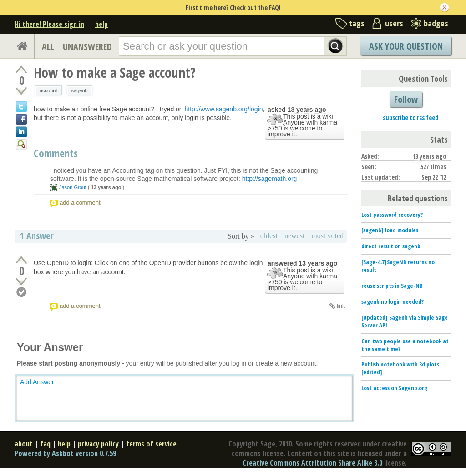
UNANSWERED (87, 47)
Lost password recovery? (392, 215)
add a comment (80, 203)
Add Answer (37, 382)
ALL (48, 47)
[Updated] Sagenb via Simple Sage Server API (405, 321)
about (24, 444)
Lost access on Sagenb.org (394, 388)
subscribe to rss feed (411, 118)
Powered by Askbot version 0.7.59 (65, 453)
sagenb (80, 90)
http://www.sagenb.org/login (224, 109)
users (394, 23)
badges (436, 23)
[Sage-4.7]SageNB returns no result (398, 266)
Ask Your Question (406, 46)
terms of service (151, 444)
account (48, 90)
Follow (406, 99)
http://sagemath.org (270, 179)
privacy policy (98, 444)
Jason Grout (73, 187)
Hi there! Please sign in (49, 24)
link (341, 306)
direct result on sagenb (391, 246)
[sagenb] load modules (390, 230)
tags (357, 23)
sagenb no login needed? (393, 301)
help (101, 24)
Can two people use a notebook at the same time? (405, 345)
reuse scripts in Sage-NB (392, 286)
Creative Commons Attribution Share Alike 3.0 (312, 463)
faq (45, 444)
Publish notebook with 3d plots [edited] (400, 368)
